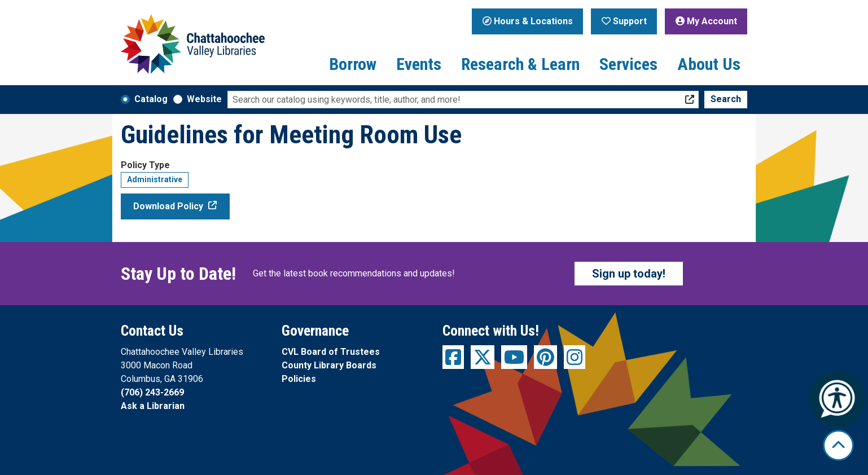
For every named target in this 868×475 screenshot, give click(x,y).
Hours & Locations (528, 21)
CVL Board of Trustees (331, 352)
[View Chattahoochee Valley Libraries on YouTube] (514, 357)
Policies (299, 379)
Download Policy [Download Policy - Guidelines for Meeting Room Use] (168, 206)
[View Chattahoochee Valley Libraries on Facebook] (453, 357)
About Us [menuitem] (709, 64)
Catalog (151, 99)
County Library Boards (329, 365)
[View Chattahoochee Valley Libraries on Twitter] (483, 357)
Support (624, 21)
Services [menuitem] (628, 64)
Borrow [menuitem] (353, 64)
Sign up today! (629, 274)
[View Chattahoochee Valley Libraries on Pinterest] (545, 357)
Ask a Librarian (153, 406)
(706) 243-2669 (152, 392)
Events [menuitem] (419, 64)
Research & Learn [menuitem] (520, 64)
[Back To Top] (838, 445)
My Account (706, 21)
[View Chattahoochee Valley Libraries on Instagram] (575, 357)
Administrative (155, 179)
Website (204, 99)
